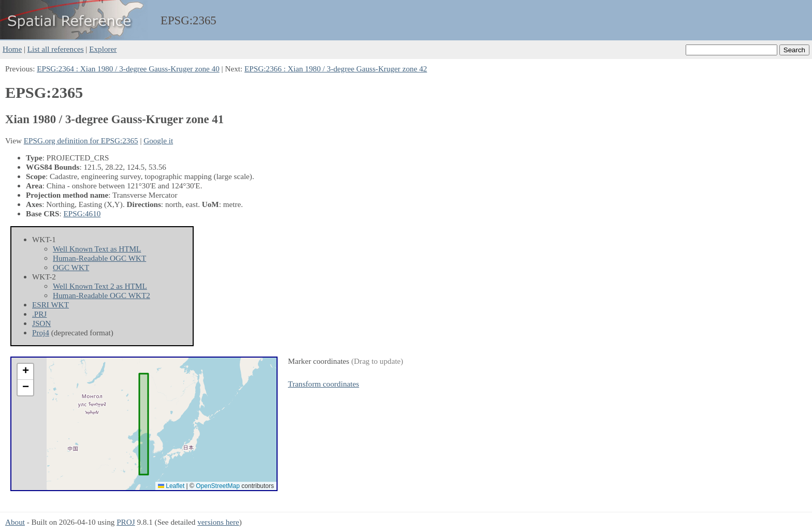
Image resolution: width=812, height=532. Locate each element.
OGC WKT (71, 267)
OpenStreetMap (218, 486)
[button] (25, 372)
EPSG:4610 (82, 213)
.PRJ (39, 314)
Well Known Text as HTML (97, 249)
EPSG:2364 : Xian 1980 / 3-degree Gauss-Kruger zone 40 (128, 69)
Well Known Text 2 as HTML (100, 286)
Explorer (103, 49)
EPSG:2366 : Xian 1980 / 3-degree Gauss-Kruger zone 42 (336, 69)
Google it (158, 141)
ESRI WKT (50, 305)
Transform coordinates (323, 384)
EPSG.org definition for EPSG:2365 (81, 141)
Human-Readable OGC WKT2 (102, 295)
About (15, 522)
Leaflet (171, 486)
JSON (41, 323)
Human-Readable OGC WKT (99, 258)
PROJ (126, 522)
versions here (218, 522)
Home (12, 49)
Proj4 (41, 333)
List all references (56, 49)
